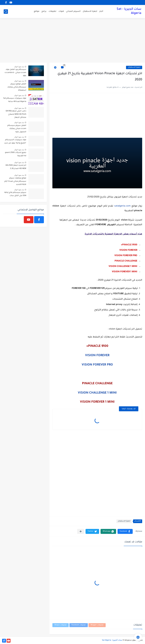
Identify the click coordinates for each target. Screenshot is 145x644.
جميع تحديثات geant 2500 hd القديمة (16, 154)
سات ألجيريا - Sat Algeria (129, 11)
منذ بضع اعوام (19, 67)
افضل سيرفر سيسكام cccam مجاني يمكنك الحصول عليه (17, 129)
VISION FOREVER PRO (97, 365)
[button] (125, 531)
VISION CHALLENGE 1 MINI (97, 393)
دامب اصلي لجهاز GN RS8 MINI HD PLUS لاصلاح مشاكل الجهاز (16, 114)
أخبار (101, 11)
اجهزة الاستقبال (90, 11)
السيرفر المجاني (73, 11)
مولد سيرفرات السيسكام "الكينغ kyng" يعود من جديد (15, 141)
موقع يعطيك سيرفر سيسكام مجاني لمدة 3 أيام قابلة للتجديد (15, 181)
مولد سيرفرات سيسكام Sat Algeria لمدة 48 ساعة (15, 100)
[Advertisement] (72, 41)
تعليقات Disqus (61, 625)
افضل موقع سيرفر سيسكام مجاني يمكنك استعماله (17, 87)
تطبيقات (52, 11)
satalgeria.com (122, 206)
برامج (44, 11)
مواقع (37, 11)
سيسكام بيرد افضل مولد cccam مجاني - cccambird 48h (15, 73)
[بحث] (6, 12)
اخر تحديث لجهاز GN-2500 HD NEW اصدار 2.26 (16, 167)
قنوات (61, 11)
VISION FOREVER (97, 356)
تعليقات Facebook (79, 625)
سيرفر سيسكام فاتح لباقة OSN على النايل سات (15, 194)
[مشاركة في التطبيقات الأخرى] (81, 531)
